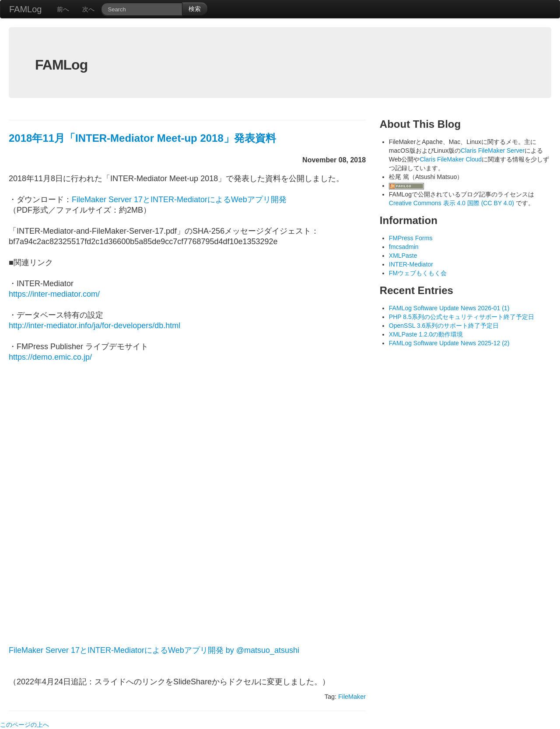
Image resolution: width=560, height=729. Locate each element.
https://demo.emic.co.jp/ (50, 357)
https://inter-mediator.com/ (54, 294)
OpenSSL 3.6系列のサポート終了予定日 (444, 326)
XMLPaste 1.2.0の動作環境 (426, 334)
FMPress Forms (411, 238)
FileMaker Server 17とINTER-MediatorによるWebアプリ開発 (179, 200)
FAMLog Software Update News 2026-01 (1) (449, 308)
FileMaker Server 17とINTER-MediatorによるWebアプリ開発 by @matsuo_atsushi (154, 650)
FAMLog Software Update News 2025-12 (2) (449, 343)
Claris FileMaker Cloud (451, 159)
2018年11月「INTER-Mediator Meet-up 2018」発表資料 (142, 138)
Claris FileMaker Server (493, 151)
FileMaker (352, 697)
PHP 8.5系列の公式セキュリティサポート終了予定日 (462, 317)
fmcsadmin (404, 247)
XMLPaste (403, 256)
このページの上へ (24, 725)
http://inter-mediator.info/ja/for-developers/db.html (94, 326)
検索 (195, 9)
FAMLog (25, 9)
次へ (88, 9)
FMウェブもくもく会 (418, 273)
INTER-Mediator (411, 264)
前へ (63, 9)
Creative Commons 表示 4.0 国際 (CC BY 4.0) (452, 203)
